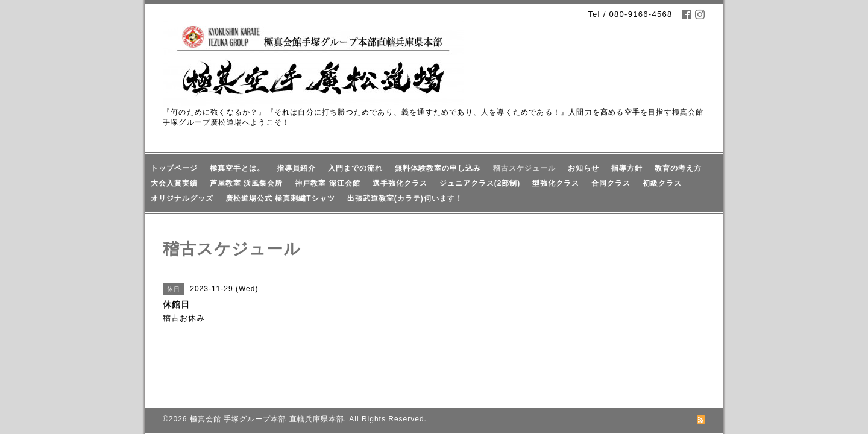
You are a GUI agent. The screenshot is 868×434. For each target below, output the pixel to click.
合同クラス (611, 183)
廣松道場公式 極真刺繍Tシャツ (280, 198)
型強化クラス (556, 183)
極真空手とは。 (237, 168)
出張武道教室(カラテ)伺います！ (405, 198)
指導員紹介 (296, 168)
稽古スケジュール (524, 168)
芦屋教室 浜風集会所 (246, 183)
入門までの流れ (355, 168)
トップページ (174, 168)
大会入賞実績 (174, 183)
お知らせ (583, 168)
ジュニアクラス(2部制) (480, 183)
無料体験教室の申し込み (438, 168)
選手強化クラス (400, 183)
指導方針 (627, 168)
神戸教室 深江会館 (327, 183)
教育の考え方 (678, 168)
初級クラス (662, 183)
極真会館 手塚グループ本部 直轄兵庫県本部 (267, 392)
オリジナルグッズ (182, 198)
